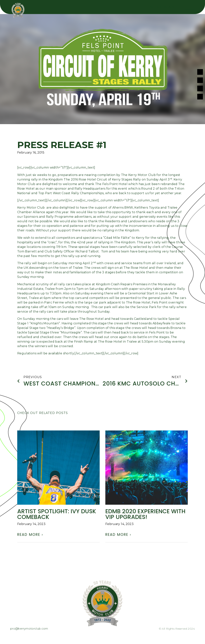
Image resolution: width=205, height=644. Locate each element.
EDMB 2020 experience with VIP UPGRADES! (145, 515)
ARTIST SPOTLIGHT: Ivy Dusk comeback (57, 515)
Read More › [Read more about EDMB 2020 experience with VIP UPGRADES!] (118, 535)
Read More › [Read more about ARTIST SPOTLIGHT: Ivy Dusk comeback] (30, 535)
